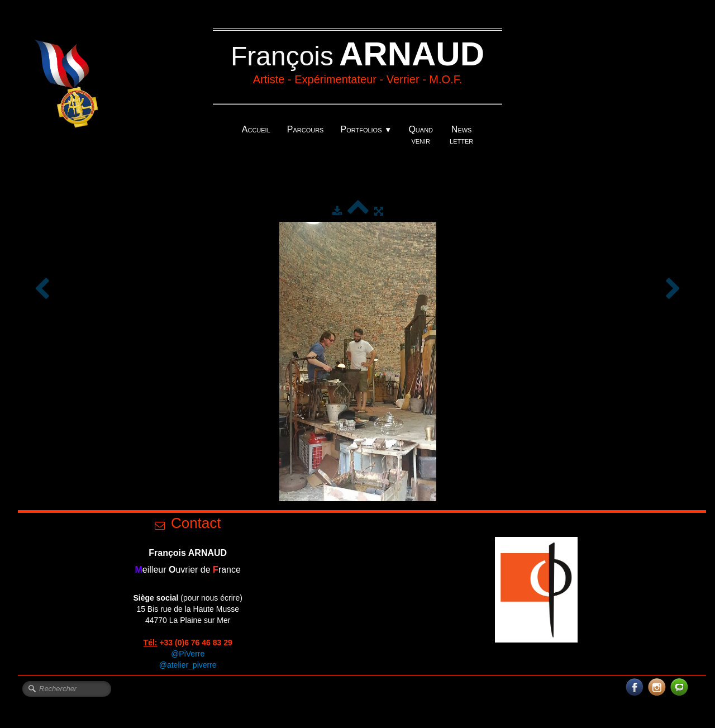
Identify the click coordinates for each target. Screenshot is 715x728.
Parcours (306, 129)
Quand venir (421, 135)
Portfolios (366, 129)
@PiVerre (188, 654)
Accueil (256, 129)
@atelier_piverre (188, 665)
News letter (461, 135)
